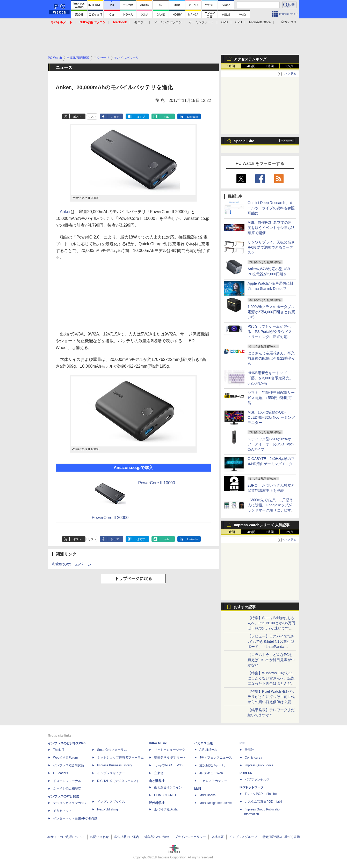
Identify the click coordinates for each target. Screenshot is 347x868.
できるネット (62, 811)
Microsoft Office (260, 22)
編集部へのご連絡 (157, 837)
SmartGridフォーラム (112, 750)
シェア (115, 117)
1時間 (231, 66)
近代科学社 (157, 803)
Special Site (244, 141)
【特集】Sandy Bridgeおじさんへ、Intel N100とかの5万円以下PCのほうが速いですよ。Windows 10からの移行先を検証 (271, 628)
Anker (65, 212)
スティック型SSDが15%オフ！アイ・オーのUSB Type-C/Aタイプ (271, 444)
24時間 (250, 66)
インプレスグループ (243, 837)
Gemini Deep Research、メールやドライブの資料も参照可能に (271, 208)
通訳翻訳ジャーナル (213, 765)
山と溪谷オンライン (168, 787)
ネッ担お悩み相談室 (67, 789)
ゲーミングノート (201, 22)
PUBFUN (246, 773)
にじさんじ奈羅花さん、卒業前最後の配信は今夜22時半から (271, 358)
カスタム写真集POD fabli (263, 802)
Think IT (59, 750)
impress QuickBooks (259, 765)
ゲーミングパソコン (168, 22)
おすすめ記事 (245, 607)
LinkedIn (193, 117)
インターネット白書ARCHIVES (75, 818)
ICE (242, 743)
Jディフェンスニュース (216, 758)
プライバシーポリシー (190, 837)
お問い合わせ (99, 837)
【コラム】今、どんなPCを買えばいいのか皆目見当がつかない (271, 660)
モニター (140, 22)
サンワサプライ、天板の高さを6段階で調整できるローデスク (271, 247)
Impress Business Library (115, 765)
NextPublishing (107, 809)
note (167, 117)
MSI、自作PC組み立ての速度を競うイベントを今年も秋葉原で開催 (271, 228)
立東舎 (159, 773)
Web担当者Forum (65, 758)
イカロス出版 (204, 743)
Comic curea (253, 758)
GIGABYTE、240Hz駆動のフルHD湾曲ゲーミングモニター (271, 464)
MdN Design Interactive (216, 803)
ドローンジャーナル (67, 781)
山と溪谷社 (157, 781)
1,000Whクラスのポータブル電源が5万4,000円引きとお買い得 (271, 312)
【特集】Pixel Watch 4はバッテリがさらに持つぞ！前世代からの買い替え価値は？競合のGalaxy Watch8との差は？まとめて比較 (271, 702)
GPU (225, 22)
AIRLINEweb (208, 750)
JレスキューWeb (211, 773)
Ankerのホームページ (72, 564)
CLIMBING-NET (165, 795)
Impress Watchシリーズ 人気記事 (262, 525)
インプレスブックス (111, 802)
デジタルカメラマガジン (70, 803)
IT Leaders (60, 773)
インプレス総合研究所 (69, 765)
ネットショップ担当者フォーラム (120, 758)
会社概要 (218, 837)
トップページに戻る (133, 579)
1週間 (270, 66)
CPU (239, 22)
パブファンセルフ (257, 780)
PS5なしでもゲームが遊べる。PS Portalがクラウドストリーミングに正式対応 (270, 332)
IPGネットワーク (252, 787)
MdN (198, 789)
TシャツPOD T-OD (168, 765)
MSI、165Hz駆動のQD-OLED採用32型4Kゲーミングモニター (271, 417)
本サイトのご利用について (66, 837)
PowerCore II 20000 (110, 518)
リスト (92, 117)
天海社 (249, 750)
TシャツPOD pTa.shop (262, 794)
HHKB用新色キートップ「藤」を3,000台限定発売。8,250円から (270, 378)
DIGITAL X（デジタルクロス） (118, 781)
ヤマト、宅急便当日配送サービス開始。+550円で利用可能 (271, 398)
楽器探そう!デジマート (170, 758)
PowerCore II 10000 (157, 483)
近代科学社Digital (166, 809)
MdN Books (207, 795)
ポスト (77, 117)
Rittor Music (158, 743)
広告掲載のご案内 (127, 837)
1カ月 (289, 66)
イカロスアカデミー (213, 781)
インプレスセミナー (111, 773)
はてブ (141, 117)
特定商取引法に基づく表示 (281, 837)
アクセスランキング (250, 59)
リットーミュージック (170, 750)
